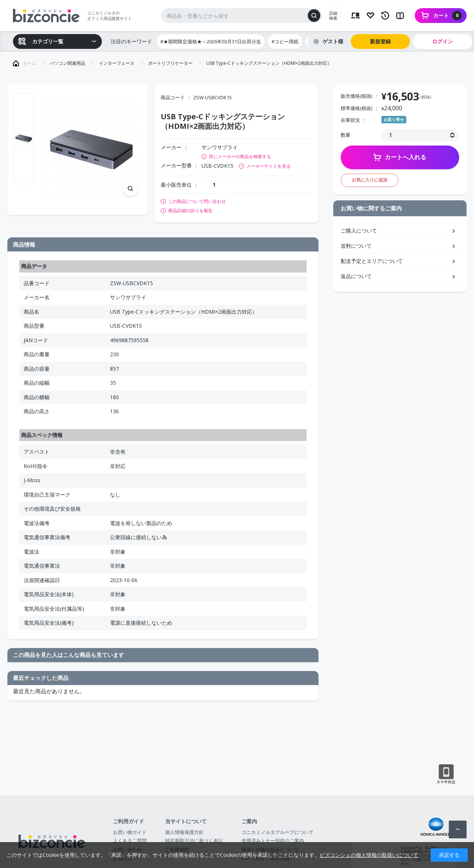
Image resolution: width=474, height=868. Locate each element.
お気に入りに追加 (370, 180)
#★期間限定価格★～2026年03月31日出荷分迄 (211, 41)
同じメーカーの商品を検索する (240, 156)
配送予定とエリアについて (372, 261)
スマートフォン (446, 774)
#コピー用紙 (285, 41)
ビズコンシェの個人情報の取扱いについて (369, 855)
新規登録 (380, 41)
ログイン (443, 41)
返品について (356, 276)
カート (448, 16)
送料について (356, 246)
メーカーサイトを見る (268, 166)
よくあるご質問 (130, 841)
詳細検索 (333, 16)
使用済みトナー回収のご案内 (273, 841)
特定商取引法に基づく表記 (194, 841)
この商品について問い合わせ (197, 201)
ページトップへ (458, 829)
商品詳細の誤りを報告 (190, 211)
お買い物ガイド (130, 832)
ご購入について (359, 231)
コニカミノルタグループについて (278, 832)
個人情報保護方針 (184, 832)
